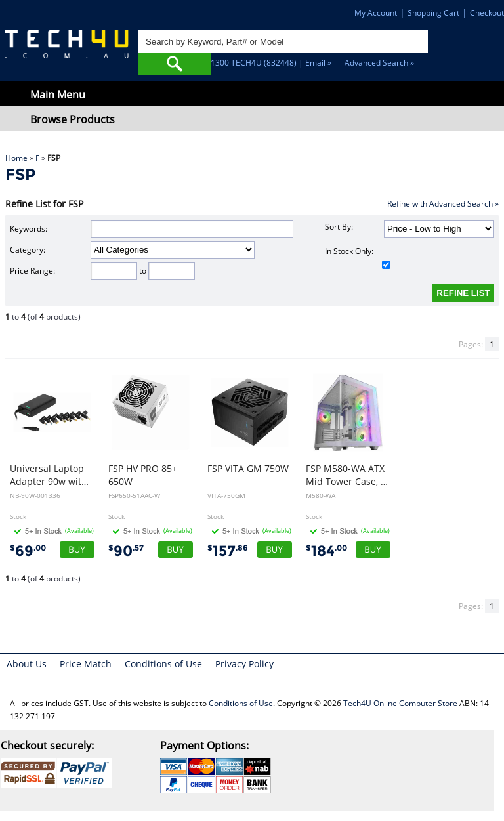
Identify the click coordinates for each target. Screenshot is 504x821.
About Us (27, 664)
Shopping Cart (433, 13)
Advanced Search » (379, 63)
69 (28, 551)
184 (326, 551)
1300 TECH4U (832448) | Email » (271, 63)
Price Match (86, 664)
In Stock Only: (358, 257)
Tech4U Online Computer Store (400, 703)
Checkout (487, 13)
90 (126, 551)
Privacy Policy (244, 664)
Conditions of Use (163, 664)
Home (16, 158)
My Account (376, 13)
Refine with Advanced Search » (443, 204)
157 (228, 551)
